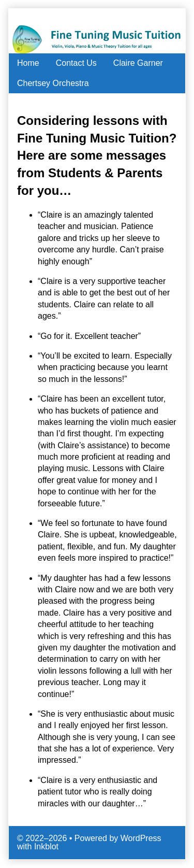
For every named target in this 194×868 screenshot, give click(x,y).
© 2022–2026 (43, 838)
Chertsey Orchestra (53, 83)
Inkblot (46, 846)
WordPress (141, 838)
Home (28, 63)
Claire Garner (138, 63)
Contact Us (76, 63)
